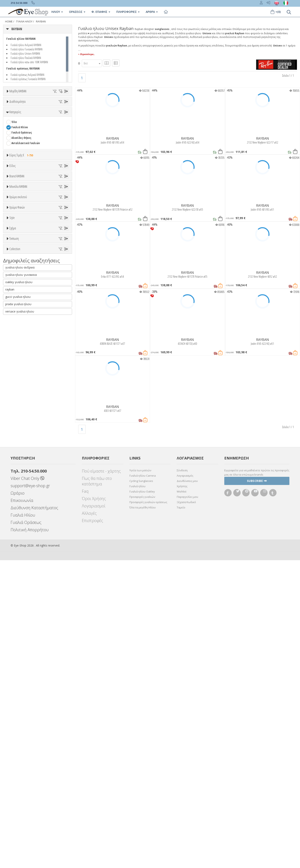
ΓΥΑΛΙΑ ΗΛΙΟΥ (24, 22)
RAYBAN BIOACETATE (23, 675)
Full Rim (16, 542)
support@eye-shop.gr (30, 793)
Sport (15, 262)
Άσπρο (17, 439)
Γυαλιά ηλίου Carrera (143, 783)
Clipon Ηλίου (21, 490)
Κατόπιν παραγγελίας (27, 155)
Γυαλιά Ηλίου (20, 187)
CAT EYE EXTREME (21, 583)
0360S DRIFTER (20, 399)
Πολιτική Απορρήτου (30, 838)
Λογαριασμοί (94, 814)
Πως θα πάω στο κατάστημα (97, 789)
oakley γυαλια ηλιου (19, 713)
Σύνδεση (182, 778)
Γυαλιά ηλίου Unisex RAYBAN (25, 53)
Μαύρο (17, 460)
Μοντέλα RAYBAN (18, 373)
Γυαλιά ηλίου (137, 794)
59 (8, 122)
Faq (85, 799)
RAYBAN (41, 22)
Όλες (16, 618)
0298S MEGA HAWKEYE (24, 388)
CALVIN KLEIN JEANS (23, 354)
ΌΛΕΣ (14, 649)
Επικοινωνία (22, 808)
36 (22, 106)
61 (26, 122)
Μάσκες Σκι (18, 284)
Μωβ (16, 450)
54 (22, 117)
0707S (15, 404)
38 (40, 106)
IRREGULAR (18, 594)
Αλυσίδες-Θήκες (21, 198)
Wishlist (182, 799)
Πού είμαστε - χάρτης (101, 779)
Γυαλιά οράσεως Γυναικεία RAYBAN (28, 79)
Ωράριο (18, 801)
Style (12, 526)
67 (22, 128)
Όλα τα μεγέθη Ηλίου (143, 815)
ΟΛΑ (14, 101)
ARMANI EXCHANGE (22, 322)
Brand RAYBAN (17, 301)
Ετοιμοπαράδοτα (24, 150)
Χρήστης (182, 794)
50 (44, 112)
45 (8, 112)
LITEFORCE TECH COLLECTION (28, 665)
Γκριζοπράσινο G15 (25, 517)
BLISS (15, 332)
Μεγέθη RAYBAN (18, 91)
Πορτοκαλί (20, 455)
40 (49, 106)
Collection (15, 639)
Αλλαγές (89, 821)
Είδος (12, 242)
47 (17, 112)
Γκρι (16, 496)
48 (26, 112)
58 (59, 117)
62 (35, 122)
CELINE (15, 364)
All (13, 536)
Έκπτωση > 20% (21, 629)
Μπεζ (17, 444)
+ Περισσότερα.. (86, 54)
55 (31, 117)
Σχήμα (13, 557)
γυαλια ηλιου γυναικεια (21, 706)
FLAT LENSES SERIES (23, 654)
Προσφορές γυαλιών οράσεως (148, 810)
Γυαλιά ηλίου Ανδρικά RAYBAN (26, 45)
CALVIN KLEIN (19, 348)
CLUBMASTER (19, 588)
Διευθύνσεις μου (187, 789)
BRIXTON (17, 343)
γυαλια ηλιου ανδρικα (20, 698)
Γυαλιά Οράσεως (22, 193)
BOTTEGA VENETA (22, 338)
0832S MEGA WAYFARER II (26, 415)
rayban (10, 720)
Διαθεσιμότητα (17, 140)
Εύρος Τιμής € (22, 215)
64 (53, 122)
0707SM (16, 409)
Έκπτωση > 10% (21, 623)
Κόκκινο (18, 466)
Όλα (15, 160)
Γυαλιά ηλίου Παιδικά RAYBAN (26, 58)
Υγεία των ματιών (140, 778)
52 (63, 112)
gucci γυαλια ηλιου (18, 728)
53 (13, 117)
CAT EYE (16, 578)
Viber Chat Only (27, 786)
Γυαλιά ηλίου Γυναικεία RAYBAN (27, 49)
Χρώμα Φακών (17, 475)
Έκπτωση (14, 608)
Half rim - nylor (21, 547)
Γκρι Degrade (21, 501)
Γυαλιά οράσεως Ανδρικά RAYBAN (27, 75)
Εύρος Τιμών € (18, 226)
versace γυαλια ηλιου (20, 742)
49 (35, 112)
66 (13, 128)
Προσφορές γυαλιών (142, 805)
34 (13, 106)
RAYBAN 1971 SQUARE (24, 670)
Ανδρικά (16, 268)
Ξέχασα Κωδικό (186, 810)
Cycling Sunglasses (141, 789)
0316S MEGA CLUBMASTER (26, 393)
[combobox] (92, 63)
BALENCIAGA (18, 327)
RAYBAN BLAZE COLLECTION (27, 681)
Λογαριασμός (185, 783)
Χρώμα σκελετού (18, 424)
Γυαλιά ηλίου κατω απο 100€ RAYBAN (29, 62)
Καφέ (17, 506)
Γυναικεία (17, 273)
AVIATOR (17, 572)
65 (63, 122)
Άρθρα (152, 12)
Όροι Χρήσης (94, 806)
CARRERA (17, 359)
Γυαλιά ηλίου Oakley (142, 799)
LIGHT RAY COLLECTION (25, 660)
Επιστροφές (92, 828)
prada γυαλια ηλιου (18, 735)
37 (31, 106)
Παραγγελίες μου (187, 805)
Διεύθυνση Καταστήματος (34, 816)
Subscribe (257, 789)
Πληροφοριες (128, 12)
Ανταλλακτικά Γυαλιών (26, 203)
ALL (15, 434)
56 (40, 117)
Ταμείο (181, 815)
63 (44, 122)
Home (9, 22)
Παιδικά (16, 278)
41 (59, 106)
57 (49, 117)
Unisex (15, 257)
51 (53, 112)
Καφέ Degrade (22, 512)
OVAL (14, 599)
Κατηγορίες (15, 172)
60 (17, 122)
